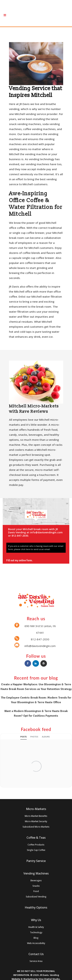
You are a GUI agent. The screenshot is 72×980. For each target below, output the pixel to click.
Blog (36, 938)
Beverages (36, 880)
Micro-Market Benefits (36, 816)
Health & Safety (36, 927)
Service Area (36, 961)
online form (25, 560)
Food (36, 891)
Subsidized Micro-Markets (36, 827)
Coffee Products (36, 845)
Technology (36, 932)
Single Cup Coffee (36, 850)
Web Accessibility (36, 943)
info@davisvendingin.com (46, 532)
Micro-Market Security (36, 821)
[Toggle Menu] (5, 15)
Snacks (36, 886)
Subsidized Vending (36, 897)
